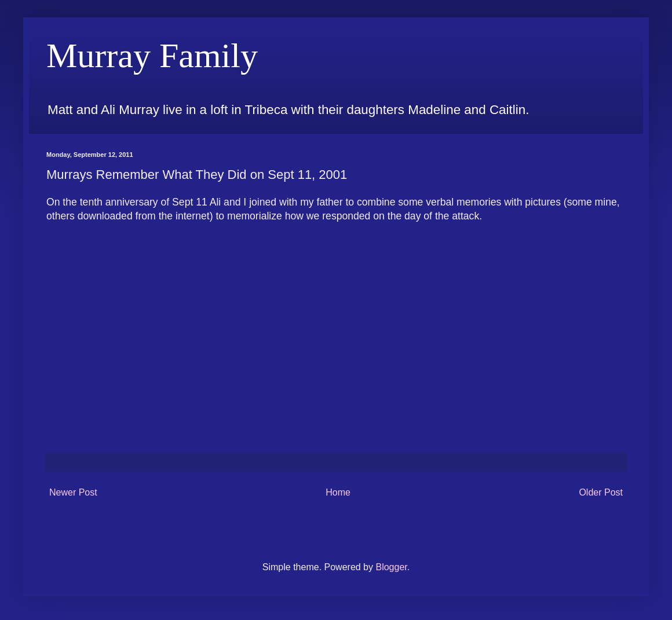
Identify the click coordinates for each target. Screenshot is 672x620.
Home (338, 492)
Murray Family (152, 56)
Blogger (391, 567)
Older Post (601, 492)
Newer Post (73, 492)
